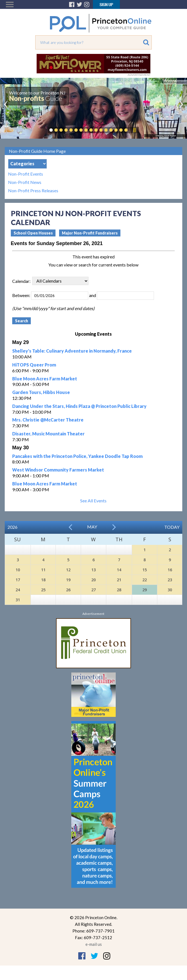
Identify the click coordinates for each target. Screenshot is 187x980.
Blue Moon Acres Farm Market (45, 379)
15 (145, 570)
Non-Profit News (25, 182)
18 (43, 580)
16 (170, 570)
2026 (12, 527)
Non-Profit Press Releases (33, 191)
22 (145, 580)
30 (170, 590)
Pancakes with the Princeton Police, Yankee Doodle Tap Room (77, 456)
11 (43, 570)
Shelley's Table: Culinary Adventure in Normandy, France (72, 351)
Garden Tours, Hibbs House (41, 392)
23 (170, 580)
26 (68, 590)
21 (119, 580)
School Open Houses (33, 233)
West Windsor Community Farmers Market (58, 470)
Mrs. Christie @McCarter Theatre (48, 420)
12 (68, 570)
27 (93, 590)
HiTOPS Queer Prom (34, 365)
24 (18, 590)
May (92, 527)
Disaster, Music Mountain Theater (48, 434)
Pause (134, 130)
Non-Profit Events (26, 174)
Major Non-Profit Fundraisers (90, 233)
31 (18, 600)
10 (18, 570)
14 (119, 570)
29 (145, 590)
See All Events (93, 501)
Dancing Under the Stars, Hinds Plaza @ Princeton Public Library (79, 406)
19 (68, 580)
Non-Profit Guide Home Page (37, 151)
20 (93, 580)
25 (43, 590)
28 (119, 590)
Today (172, 527)
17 (18, 580)
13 (93, 570)
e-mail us (94, 944)
